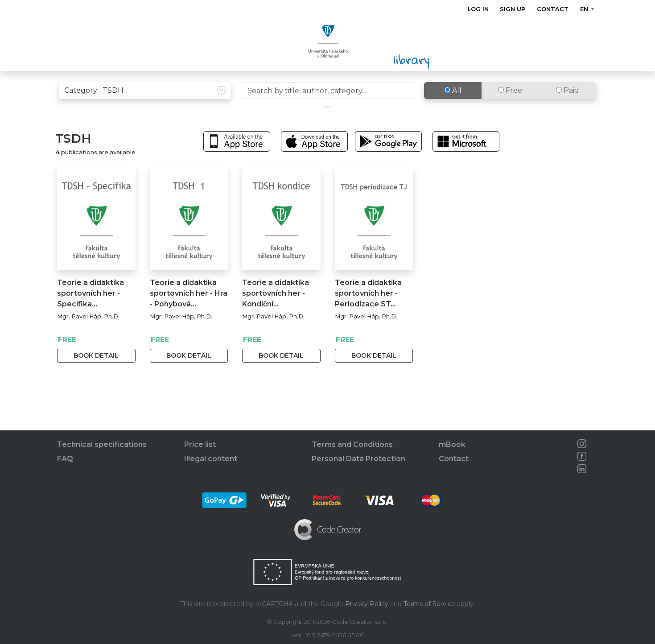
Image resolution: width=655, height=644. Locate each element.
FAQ (65, 459)
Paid (568, 109)
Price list (200, 444)
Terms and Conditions (352, 444)
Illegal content (211, 459)
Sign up (513, 9)
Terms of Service (429, 604)
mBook (452, 444)
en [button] (585, 9)
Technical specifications (102, 444)
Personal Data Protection (358, 459)
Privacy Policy (367, 604)
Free (510, 109)
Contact (553, 9)
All (453, 109)
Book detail (96, 374)
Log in (478, 9)
